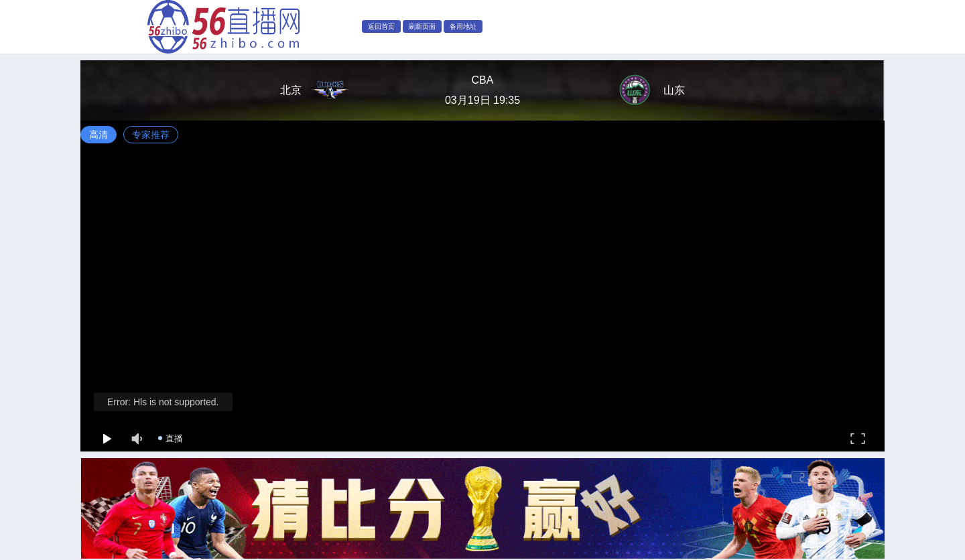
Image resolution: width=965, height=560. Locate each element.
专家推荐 (151, 135)
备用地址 (463, 26)
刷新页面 (422, 26)
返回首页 (381, 26)
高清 (99, 135)
